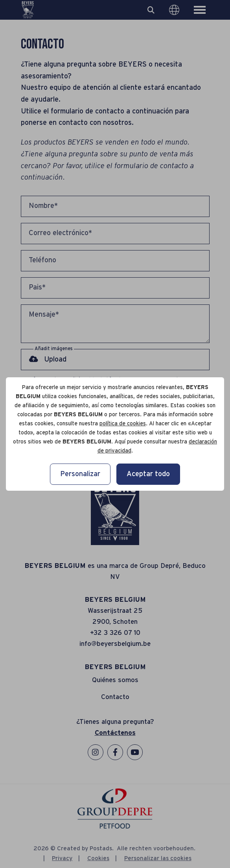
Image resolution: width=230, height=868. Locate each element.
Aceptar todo (148, 474)
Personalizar (80, 474)
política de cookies (123, 424)
